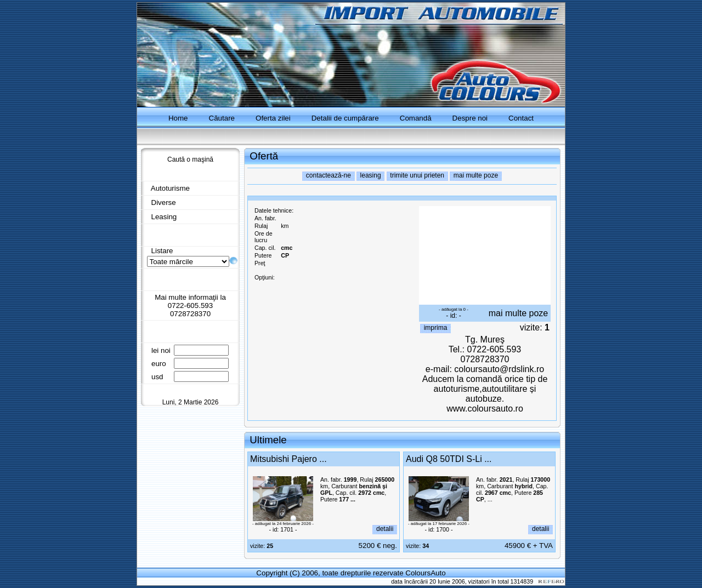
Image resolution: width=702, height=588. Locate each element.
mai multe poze (519, 313)
